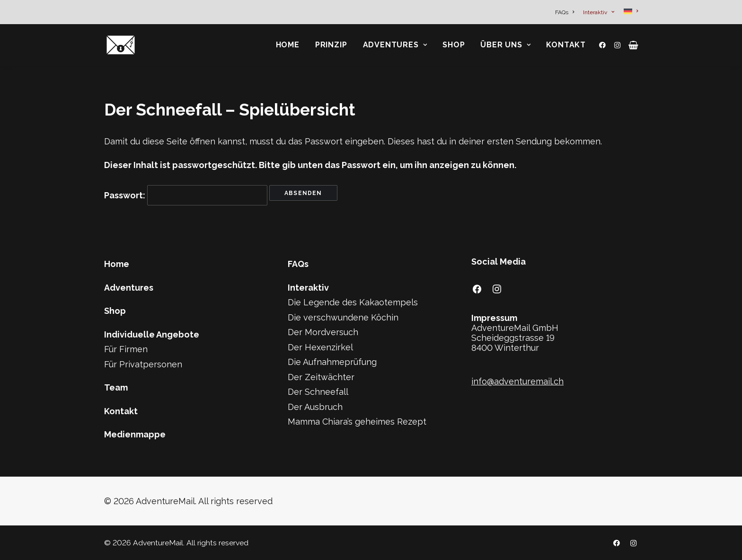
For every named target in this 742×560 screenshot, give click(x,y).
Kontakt (566, 45)
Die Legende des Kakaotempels (353, 302)
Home (288, 45)
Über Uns (505, 45)
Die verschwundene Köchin (343, 317)
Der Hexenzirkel (320, 347)
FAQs (565, 12)
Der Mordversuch (323, 332)
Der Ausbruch (315, 407)
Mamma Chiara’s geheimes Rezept (357, 422)
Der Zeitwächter (321, 377)
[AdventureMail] (121, 45)
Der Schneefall (318, 392)
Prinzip (331, 45)
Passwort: (186, 195)
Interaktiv (599, 12)
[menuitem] (566, 12)
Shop (454, 45)
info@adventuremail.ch (517, 381)
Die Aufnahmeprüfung (332, 362)
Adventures (395, 45)
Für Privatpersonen (143, 364)
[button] (604, 45)
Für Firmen (126, 349)
